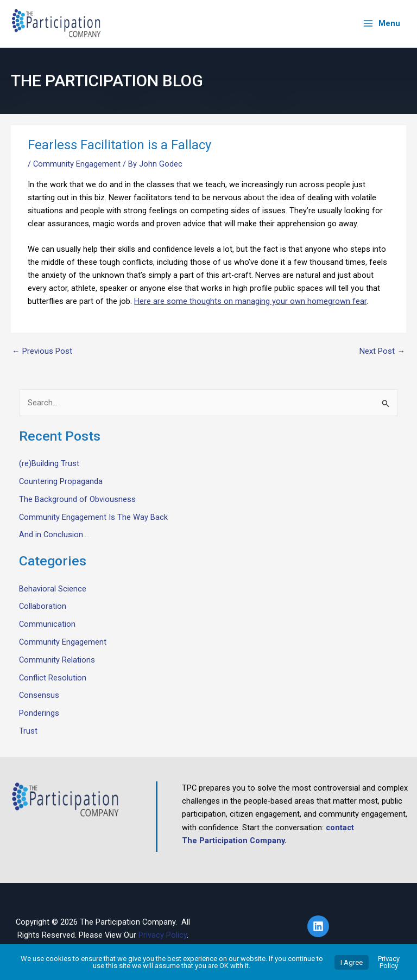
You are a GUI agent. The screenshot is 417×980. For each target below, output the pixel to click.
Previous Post (42, 351)
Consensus (39, 695)
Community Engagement (77, 163)
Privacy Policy (163, 934)
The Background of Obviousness (77, 499)
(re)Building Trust (49, 463)
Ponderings (39, 713)
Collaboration (43, 606)
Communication (47, 624)
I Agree (352, 962)
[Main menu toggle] (381, 24)
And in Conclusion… (53, 534)
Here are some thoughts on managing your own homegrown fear (250, 301)
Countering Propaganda (61, 481)
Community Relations (57, 659)
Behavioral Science (53, 588)
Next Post (382, 351)
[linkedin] (320, 926)
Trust (28, 731)
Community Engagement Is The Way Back (93, 517)
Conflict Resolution (53, 677)
